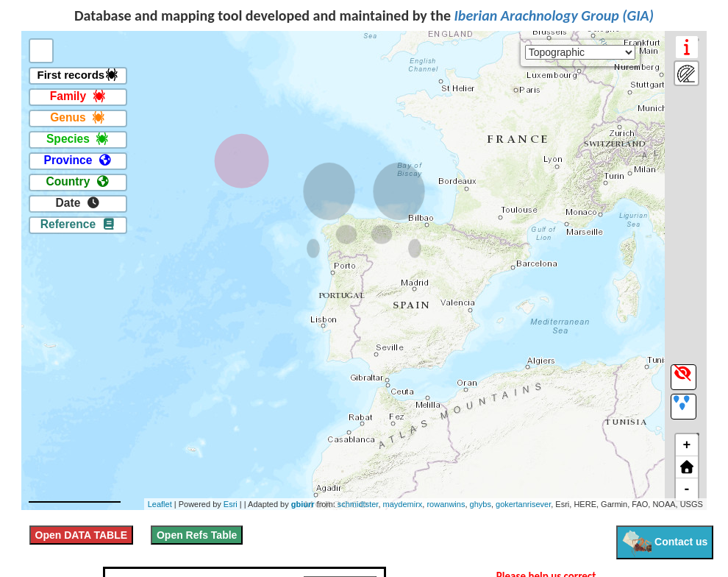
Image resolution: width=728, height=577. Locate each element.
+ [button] (686, 445)
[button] (687, 467)
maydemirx (403, 504)
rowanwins (446, 504)
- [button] (686, 489)
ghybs (481, 504)
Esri (231, 504)
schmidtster (358, 504)
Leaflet (160, 504)
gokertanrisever (523, 504)
